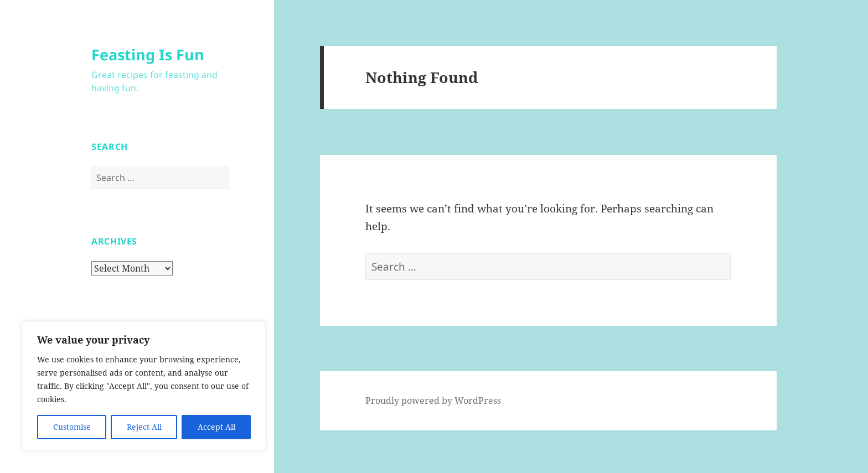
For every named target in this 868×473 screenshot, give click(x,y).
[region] (144, 386)
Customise (72, 427)
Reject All (144, 427)
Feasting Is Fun (148, 54)
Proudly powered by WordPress (433, 401)
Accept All (216, 427)
